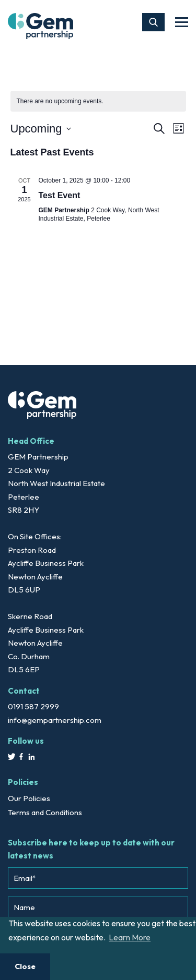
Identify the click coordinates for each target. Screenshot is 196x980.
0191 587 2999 (33, 706)
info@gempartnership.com (55, 720)
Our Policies (29, 798)
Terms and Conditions (45, 812)
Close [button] (25, 966)
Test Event (60, 195)
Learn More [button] (130, 937)
